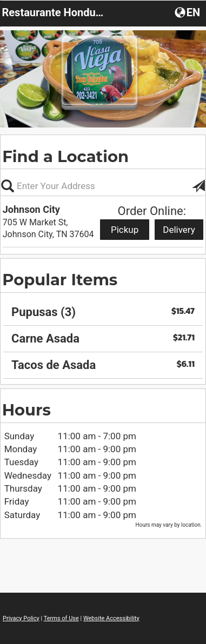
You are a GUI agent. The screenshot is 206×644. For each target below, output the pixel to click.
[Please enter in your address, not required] (103, 186)
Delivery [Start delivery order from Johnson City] (179, 230)
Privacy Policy (21, 618)
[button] (188, 12)
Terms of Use (61, 618)
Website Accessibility (111, 618)
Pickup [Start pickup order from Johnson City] (125, 230)
